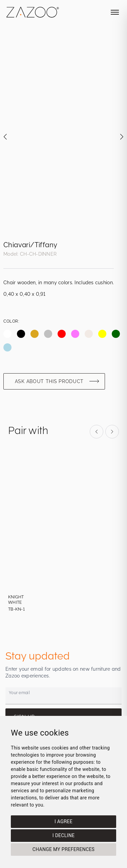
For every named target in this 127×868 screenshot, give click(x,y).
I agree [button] (63, 821)
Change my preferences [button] (63, 849)
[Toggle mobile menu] (115, 12)
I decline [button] (63, 835)
